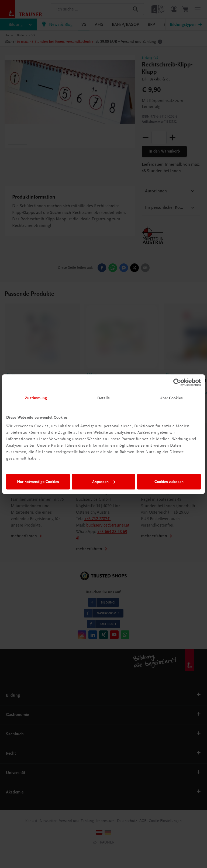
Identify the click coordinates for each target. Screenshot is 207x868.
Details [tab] (103, 398)
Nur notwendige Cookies (38, 482)
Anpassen (104, 482)
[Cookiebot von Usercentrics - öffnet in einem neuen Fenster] (177, 382)
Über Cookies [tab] (171, 398)
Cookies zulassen (169, 482)
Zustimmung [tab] (36, 398)
